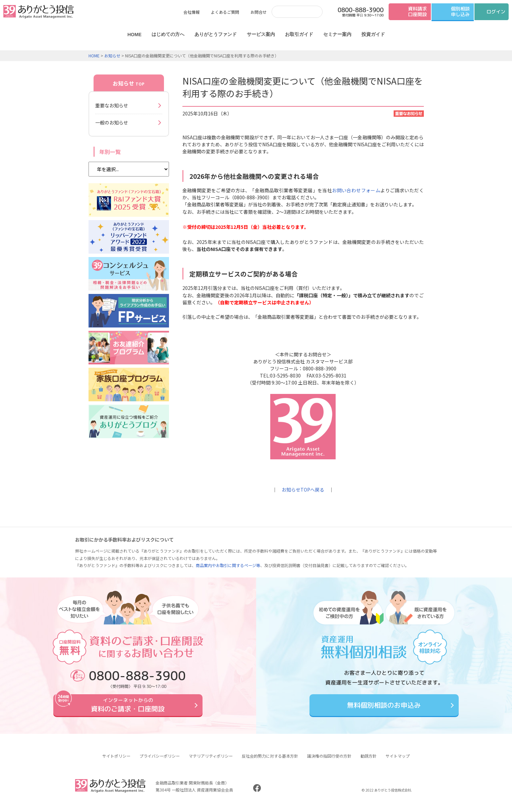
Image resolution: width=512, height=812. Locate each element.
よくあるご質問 (225, 12)
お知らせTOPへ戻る (303, 490)
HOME (134, 35)
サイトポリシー (116, 761)
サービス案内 (261, 34)
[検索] (290, 12)
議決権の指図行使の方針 (329, 761)
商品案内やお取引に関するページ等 (228, 565)
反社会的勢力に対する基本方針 (270, 761)
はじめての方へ (168, 34)
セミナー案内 (337, 34)
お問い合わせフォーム (356, 190)
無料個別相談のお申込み (384, 707)
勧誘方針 (368, 761)
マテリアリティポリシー (211, 761)
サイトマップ (398, 761)
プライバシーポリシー (160, 761)
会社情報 (191, 12)
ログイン (496, 12)
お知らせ (112, 56)
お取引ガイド (299, 34)
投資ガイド (373, 34)
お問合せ (259, 12)
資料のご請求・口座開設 (128, 707)
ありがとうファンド (215, 34)
